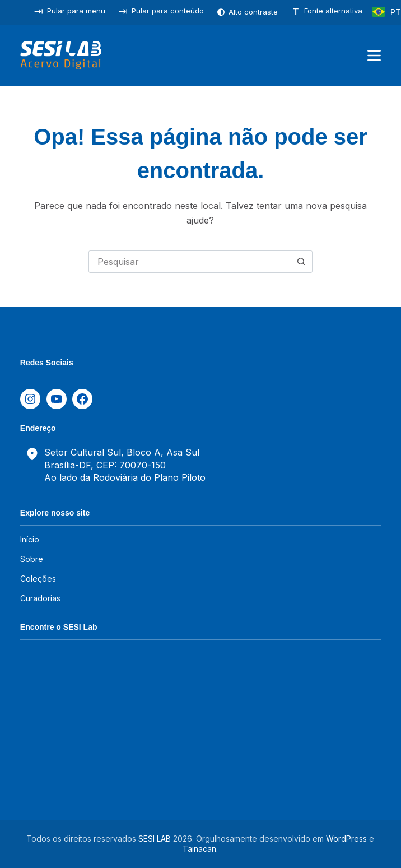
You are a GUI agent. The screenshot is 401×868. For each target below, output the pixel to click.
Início (30, 539)
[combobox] (190, 262)
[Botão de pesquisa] (301, 262)
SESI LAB (155, 839)
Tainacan (199, 849)
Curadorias (40, 598)
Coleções (38, 579)
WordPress (346, 839)
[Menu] (374, 55)
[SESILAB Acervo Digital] (61, 55)
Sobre (32, 559)
